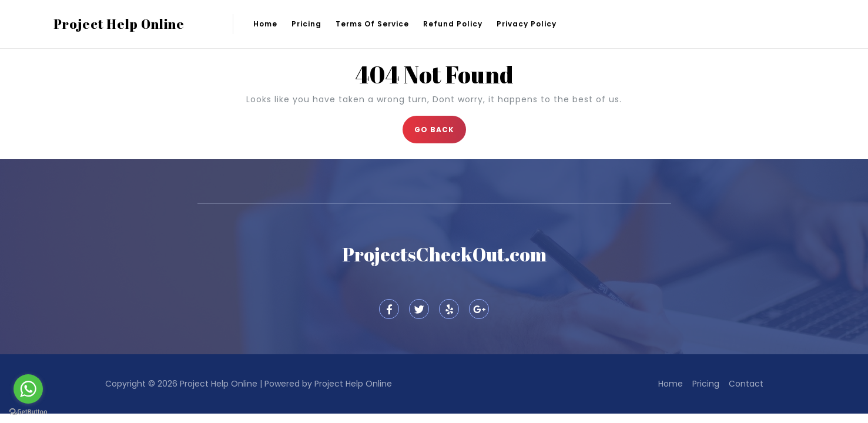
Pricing (306, 24)
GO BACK (440, 125)
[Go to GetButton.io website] (28, 411)
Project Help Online (119, 24)
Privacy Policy (527, 24)
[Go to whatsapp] (28, 389)
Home (265, 24)
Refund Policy (453, 24)
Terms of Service (372, 24)
